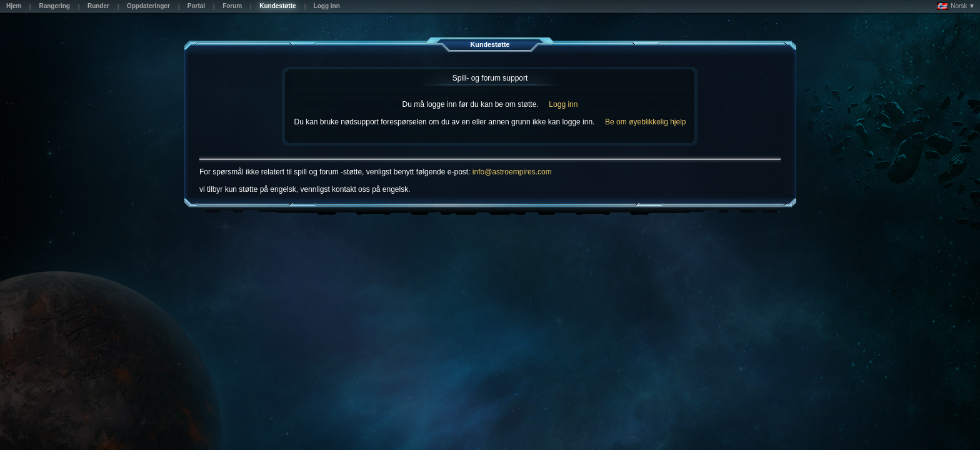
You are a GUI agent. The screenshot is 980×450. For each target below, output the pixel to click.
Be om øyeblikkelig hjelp (645, 122)
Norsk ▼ (956, 6)
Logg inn (563, 104)
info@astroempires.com (512, 172)
